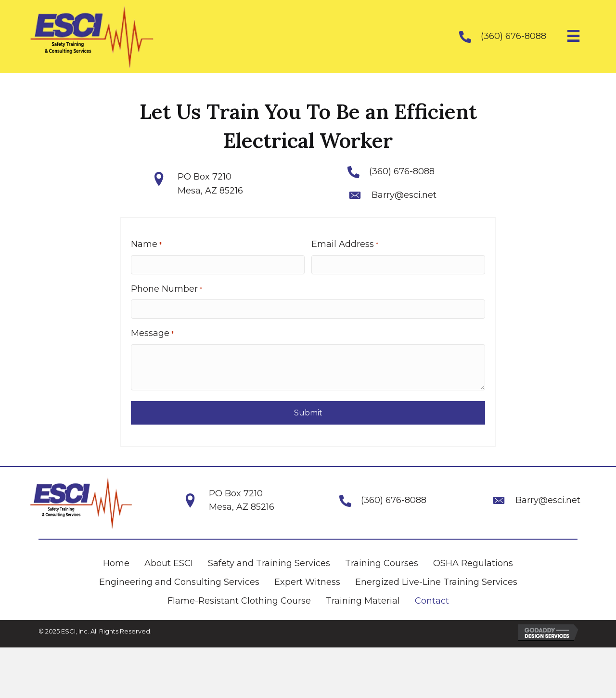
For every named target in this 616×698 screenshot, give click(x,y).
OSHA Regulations (473, 563)
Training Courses (382, 563)
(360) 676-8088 (513, 36)
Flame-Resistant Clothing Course (239, 601)
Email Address (345, 244)
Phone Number (167, 289)
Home (116, 563)
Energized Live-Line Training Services (436, 582)
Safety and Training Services (269, 563)
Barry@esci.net (404, 195)
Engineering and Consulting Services (179, 582)
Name (146, 244)
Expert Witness (307, 582)
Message (152, 333)
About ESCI (169, 563)
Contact (432, 601)
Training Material (363, 601)
